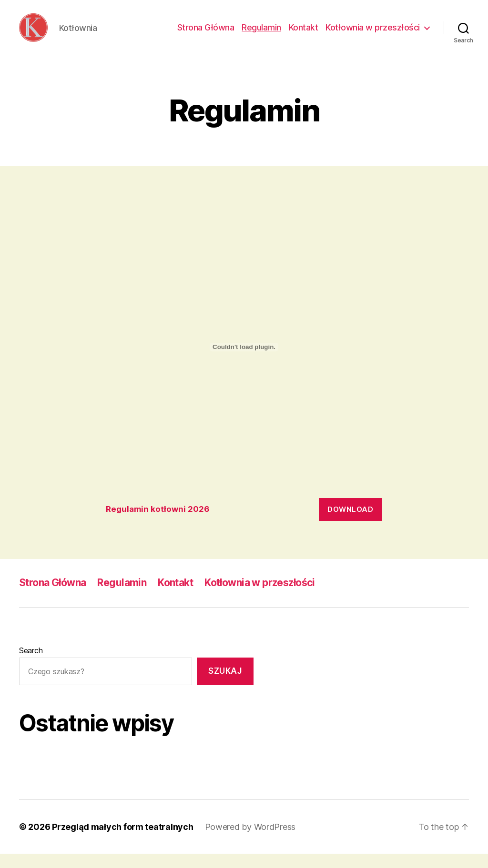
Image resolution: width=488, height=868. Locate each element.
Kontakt (304, 35)
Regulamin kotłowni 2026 (158, 523)
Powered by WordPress (250, 841)
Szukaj (225, 685)
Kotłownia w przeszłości (373, 35)
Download (350, 524)
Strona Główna (206, 35)
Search (31, 665)
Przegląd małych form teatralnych (122, 841)
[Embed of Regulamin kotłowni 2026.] (244, 361)
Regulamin (261, 35)
